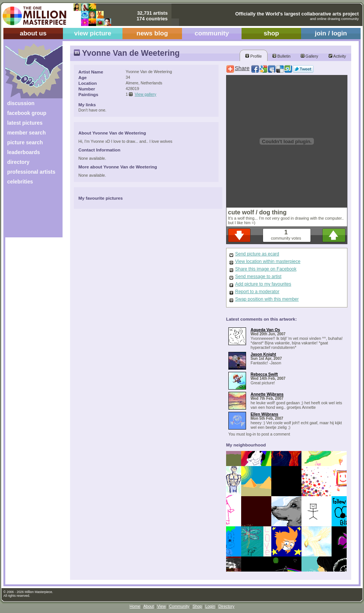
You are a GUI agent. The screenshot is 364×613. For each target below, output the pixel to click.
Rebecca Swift (264, 374)
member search (26, 133)
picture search (25, 142)
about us (33, 33)
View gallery (145, 94)
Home (135, 606)
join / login (331, 33)
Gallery (310, 56)
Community (179, 606)
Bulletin (281, 56)
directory (18, 162)
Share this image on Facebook (266, 269)
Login (210, 606)
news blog (152, 33)
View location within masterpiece (268, 261)
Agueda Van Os (265, 330)
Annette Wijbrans (267, 394)
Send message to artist (258, 277)
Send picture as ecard (257, 254)
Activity (337, 56)
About (148, 606)
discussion (21, 103)
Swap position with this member (267, 299)
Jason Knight (263, 354)
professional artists (31, 172)
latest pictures (25, 123)
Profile (253, 56)
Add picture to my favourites (263, 284)
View (161, 606)
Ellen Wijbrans (264, 414)
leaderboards (24, 152)
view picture (93, 33)
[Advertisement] (29, 214)
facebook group (27, 113)
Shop (197, 606)
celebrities (20, 182)
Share (242, 68)
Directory (227, 606)
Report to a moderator (257, 292)
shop (271, 33)
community (212, 33)
